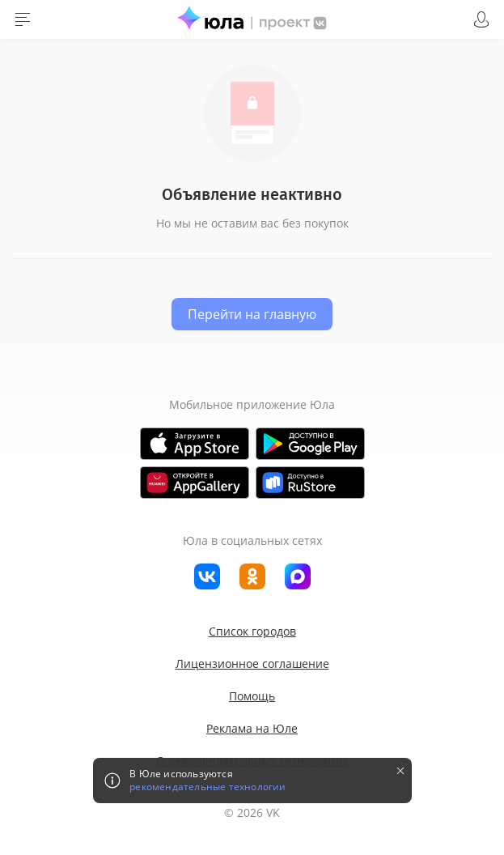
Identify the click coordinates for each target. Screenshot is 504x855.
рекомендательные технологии (208, 787)
